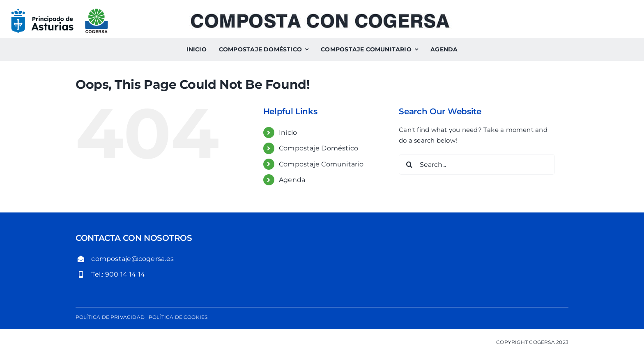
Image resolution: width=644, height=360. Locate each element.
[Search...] (477, 164)
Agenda (292, 180)
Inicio (288, 133)
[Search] (409, 164)
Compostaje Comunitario (321, 164)
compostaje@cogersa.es (132, 259)
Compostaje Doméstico (319, 148)
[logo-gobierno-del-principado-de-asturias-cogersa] (60, 11)
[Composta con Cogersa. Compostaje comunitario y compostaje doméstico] (320, 16)
